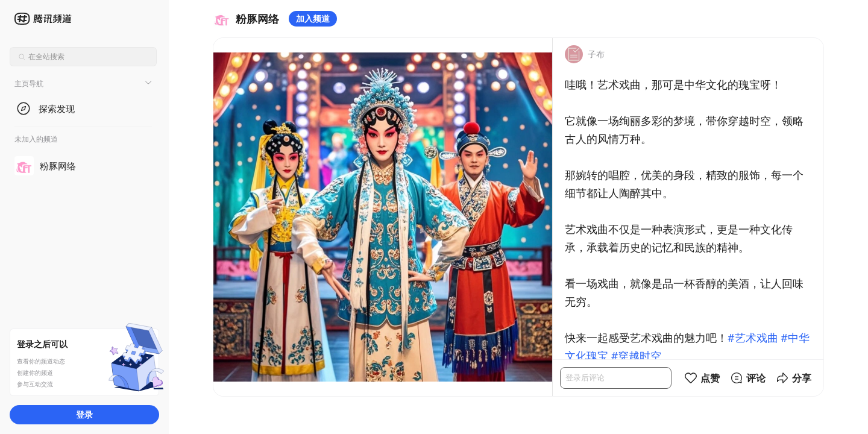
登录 (84, 414)
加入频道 (313, 18)
